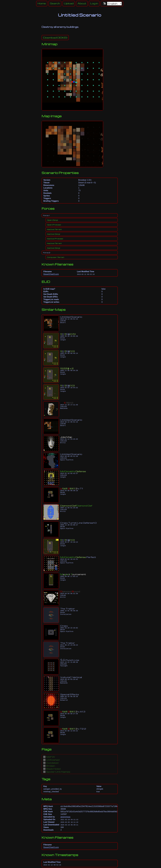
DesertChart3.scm (51, 274)
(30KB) (55, 38)
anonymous (65, 817)
